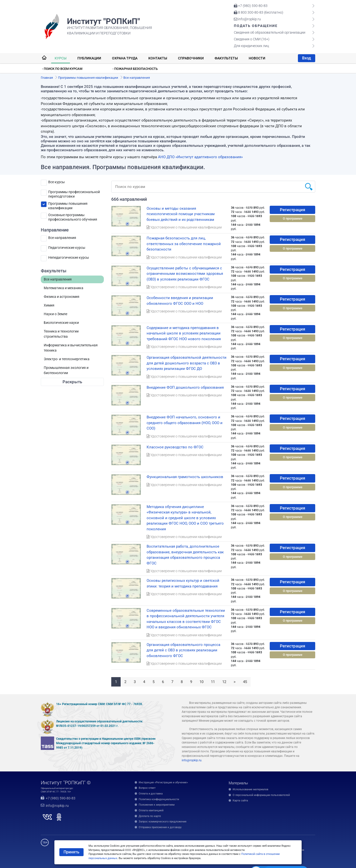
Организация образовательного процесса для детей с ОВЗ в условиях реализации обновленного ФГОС (183, 650)
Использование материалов (250, 789)
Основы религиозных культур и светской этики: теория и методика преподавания (183, 583)
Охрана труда (125, 58)
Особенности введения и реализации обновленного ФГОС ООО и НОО (180, 301)
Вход (307, 58)
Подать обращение (256, 26)
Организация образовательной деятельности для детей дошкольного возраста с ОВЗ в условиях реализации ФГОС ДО (187, 363)
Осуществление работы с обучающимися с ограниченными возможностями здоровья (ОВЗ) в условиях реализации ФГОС (185, 274)
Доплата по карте (150, 816)
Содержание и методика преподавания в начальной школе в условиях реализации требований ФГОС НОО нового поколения (184, 333)
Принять (71, 852)
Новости (257, 58)
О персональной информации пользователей (261, 795)
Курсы (61, 58)
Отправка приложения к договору (160, 827)
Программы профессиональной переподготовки (74, 193)
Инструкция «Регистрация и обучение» (163, 782)
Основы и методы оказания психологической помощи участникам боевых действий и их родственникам (181, 214)
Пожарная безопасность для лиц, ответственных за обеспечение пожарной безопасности (184, 244)
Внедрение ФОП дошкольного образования (185, 387)
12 (224, 682)
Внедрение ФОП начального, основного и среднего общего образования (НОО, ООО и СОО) (185, 423)
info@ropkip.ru (247, 19)
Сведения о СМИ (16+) (252, 39)
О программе (293, 218)
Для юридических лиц (251, 46)
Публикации (89, 58)
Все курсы (56, 182)
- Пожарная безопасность (135, 69)
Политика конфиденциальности (159, 799)
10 (201, 682)
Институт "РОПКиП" (103, 21)
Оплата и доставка (151, 794)
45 (245, 682)
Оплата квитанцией (151, 810)
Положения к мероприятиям (157, 805)
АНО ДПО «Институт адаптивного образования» (200, 157)
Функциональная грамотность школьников (185, 477)
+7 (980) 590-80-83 (251, 6)
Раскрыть (72, 382)
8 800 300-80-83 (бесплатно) (259, 12)
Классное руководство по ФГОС (175, 447)
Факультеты (226, 58)
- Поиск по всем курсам (62, 69)
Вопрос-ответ (147, 788)
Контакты (158, 58)
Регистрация (292, 210)
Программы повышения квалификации (68, 204)
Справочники (191, 58)
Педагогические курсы (67, 248)
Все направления (62, 238)
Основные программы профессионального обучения (73, 216)
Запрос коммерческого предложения (163, 822)
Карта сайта (240, 801)
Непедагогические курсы (69, 257)
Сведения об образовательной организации (270, 32)
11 (213, 682)
